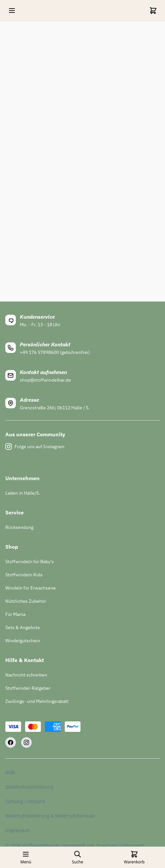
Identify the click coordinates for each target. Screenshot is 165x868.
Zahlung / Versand (25, 801)
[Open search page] (78, 857)
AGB (10, 772)
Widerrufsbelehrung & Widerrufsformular (50, 816)
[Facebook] (11, 742)
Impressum (18, 830)
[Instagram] (26, 742)
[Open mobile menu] (12, 11)
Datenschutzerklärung (29, 787)
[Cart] (153, 11)
